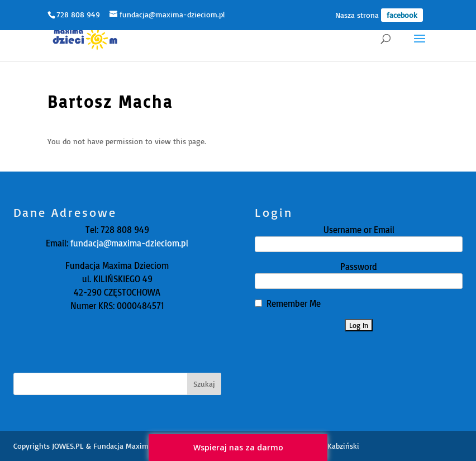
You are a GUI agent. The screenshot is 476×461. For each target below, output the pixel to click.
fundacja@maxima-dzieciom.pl (128, 243)
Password (359, 267)
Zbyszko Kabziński (329, 446)
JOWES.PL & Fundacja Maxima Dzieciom (119, 446)
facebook (402, 15)
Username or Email (359, 230)
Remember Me (294, 303)
